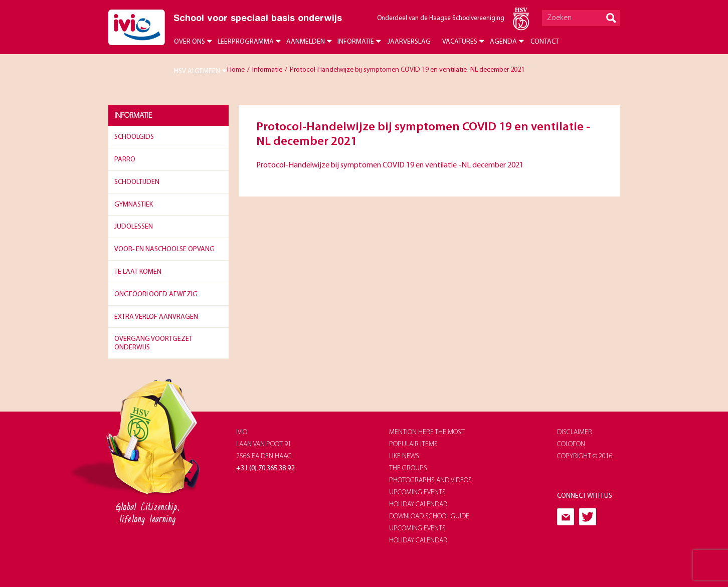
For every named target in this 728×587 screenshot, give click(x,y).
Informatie (356, 42)
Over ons (190, 42)
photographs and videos (430, 480)
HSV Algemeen (197, 71)
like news (404, 456)
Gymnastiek (134, 205)
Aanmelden (306, 42)
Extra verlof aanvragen (156, 317)
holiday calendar (418, 505)
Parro (125, 160)
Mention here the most (427, 432)
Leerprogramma (246, 42)
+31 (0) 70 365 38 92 (265, 468)
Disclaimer (575, 432)
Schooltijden (137, 182)
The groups (408, 468)
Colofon (571, 444)
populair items (413, 444)
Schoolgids (134, 137)
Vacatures (460, 42)
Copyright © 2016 (585, 456)
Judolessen (134, 227)
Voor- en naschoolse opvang (164, 249)
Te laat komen (138, 272)
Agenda (503, 42)
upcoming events (417, 493)
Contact (545, 42)
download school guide (429, 517)
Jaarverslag (409, 42)
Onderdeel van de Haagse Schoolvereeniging (441, 18)
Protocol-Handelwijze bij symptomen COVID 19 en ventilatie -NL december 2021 (390, 165)
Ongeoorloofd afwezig (156, 295)
